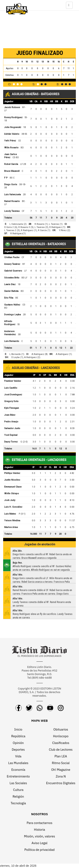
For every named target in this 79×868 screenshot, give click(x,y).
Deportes (18, 750)
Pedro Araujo (11, 422)
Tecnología (18, 803)
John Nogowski (13, 127)
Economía (18, 770)
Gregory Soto (11, 401)
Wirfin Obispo (12, 494)
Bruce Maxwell (12, 171)
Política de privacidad (40, 850)
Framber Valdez (13, 381)
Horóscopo (61, 736)
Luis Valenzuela (13, 195)
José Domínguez (13, 395)
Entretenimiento (18, 776)
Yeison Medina (12, 521)
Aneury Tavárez (12, 264)
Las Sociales (18, 783)
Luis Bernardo (12, 341)
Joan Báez (10, 415)
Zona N (61, 776)
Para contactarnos (39, 823)
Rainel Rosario (12, 201)
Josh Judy (10, 500)
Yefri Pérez (10, 141)
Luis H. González (13, 507)
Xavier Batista (11, 291)
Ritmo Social (61, 763)
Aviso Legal (39, 843)
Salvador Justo (12, 428)
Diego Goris (11, 184)
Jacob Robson (12, 107)
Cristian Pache (12, 257)
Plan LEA (61, 756)
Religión (18, 796)
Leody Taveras (12, 211)
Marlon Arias (11, 527)
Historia (39, 830)
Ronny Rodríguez (13, 117)
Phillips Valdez (12, 473)
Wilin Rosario (11, 148)
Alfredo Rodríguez (10, 323)
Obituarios (61, 729)
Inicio (18, 729)
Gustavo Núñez (12, 305)
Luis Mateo (10, 514)
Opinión (18, 743)
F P (6, 178)
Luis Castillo (11, 388)
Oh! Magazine (61, 770)
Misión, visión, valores (39, 836)
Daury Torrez (11, 442)
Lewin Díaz (10, 284)
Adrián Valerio (12, 134)
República (18, 736)
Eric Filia (9, 298)
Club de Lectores (61, 750)
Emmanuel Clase (13, 487)
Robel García (11, 164)
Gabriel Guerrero (13, 271)
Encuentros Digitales (61, 783)
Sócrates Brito (12, 278)
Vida (18, 756)
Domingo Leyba (13, 315)
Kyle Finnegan (12, 408)
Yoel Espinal (11, 435)
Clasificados (61, 743)
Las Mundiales (18, 763)
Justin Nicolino (12, 480)
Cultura (18, 790)
